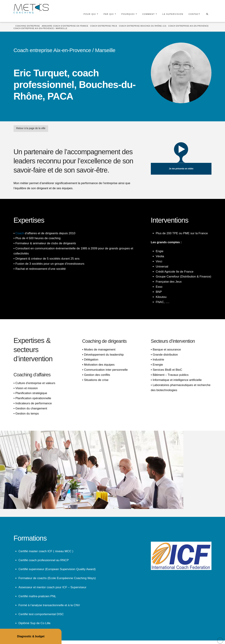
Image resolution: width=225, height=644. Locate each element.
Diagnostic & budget (31, 636)
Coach (20, 233)
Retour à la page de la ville (31, 128)
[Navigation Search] (207, 14)
